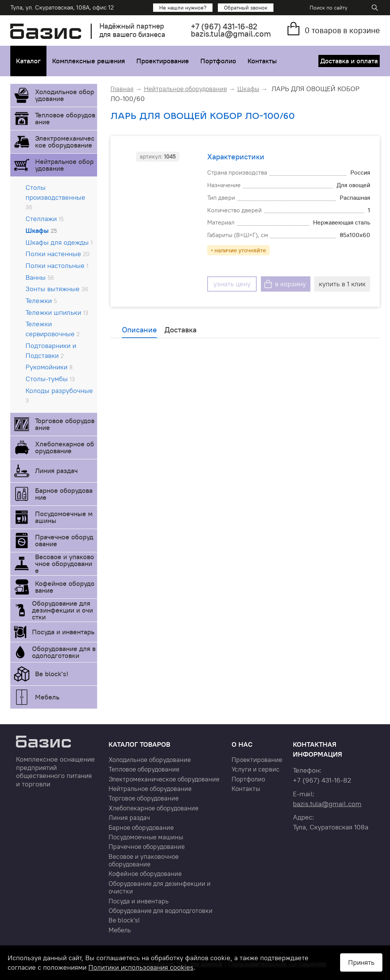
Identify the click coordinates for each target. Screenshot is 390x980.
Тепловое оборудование (65, 118)
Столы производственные (55, 197)
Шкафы (41, 230)
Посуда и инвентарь (63, 632)
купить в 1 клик (342, 284)
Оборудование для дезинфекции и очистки (62, 610)
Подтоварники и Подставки (51, 350)
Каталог (28, 61)
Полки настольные (57, 265)
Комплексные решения (89, 61)
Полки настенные (58, 254)
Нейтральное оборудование (64, 165)
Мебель (47, 697)
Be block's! (52, 674)
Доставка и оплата (349, 61)
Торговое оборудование (65, 424)
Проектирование (163, 61)
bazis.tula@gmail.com (231, 34)
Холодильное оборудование (65, 95)
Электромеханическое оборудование (65, 142)
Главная (122, 89)
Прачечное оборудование (64, 540)
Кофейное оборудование (65, 587)
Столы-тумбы (50, 379)
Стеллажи (45, 219)
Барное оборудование (64, 494)
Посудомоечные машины (64, 517)
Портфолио (218, 61)
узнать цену (232, 284)
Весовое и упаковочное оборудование (65, 564)
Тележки (41, 301)
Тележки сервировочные (53, 329)
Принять (361, 962)
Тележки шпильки (57, 312)
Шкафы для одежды (59, 242)
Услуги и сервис (256, 769)
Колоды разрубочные (59, 395)
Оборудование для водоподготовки (64, 652)
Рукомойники (49, 367)
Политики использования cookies (141, 967)
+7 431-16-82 (224, 26)
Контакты (262, 61)
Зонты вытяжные (57, 289)
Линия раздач (56, 471)
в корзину (290, 284)
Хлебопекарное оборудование (65, 447)
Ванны (40, 277)
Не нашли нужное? (183, 8)
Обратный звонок (246, 8)
